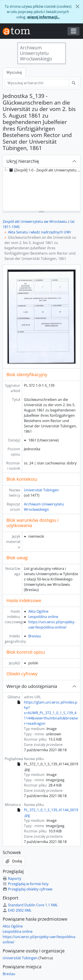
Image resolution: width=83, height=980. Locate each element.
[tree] (41, 190)
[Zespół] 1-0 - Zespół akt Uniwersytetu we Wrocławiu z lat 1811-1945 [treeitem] (46, 170)
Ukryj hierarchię (23, 161)
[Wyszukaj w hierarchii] (37, 83)
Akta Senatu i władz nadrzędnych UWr (40, 232)
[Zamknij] (77, 6)
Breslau (35, 636)
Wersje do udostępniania (32, 686)
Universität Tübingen (41, 490)
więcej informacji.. (43, 17)
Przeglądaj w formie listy (26, 884)
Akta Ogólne (38, 611)
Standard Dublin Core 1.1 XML (30, 905)
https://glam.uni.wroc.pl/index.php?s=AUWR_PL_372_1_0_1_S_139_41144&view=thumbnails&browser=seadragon (51, 713)
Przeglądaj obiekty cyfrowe (28, 889)
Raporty (12, 879)
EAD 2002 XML (17, 910)
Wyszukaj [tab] (14, 72)
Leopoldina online (43, 617)
